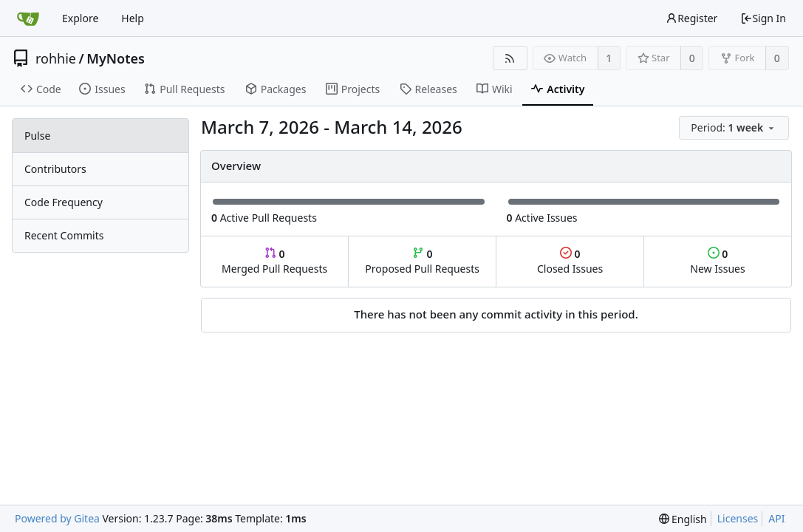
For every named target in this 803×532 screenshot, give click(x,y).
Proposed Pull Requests (422, 261)
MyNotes (116, 58)
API (776, 518)
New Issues (717, 261)
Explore (80, 18)
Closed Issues (570, 261)
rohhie (56, 58)
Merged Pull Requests (274, 261)
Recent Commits (64, 235)
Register (691, 18)
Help (133, 18)
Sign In (763, 18)
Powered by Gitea (57, 518)
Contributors (55, 169)
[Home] (28, 18)
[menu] (735, 128)
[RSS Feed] (510, 58)
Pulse (37, 136)
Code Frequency (64, 202)
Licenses (738, 518)
